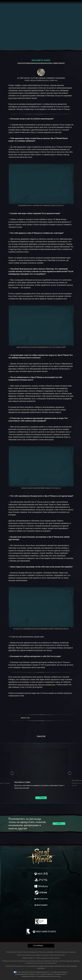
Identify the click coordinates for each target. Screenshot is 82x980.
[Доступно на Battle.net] (41, 905)
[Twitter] (36, 718)
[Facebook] (33, 718)
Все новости (41, 798)
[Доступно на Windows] (41, 886)
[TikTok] (56, 718)
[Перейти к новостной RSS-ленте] (70, 705)
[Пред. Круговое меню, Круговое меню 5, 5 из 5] (12, 773)
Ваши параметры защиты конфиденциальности (34, 972)
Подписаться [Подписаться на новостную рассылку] (59, 824)
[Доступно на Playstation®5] (41, 880)
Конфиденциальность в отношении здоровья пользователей (41, 976)
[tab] (36, 803)
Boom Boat (13, 98)
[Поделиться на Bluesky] (12, 705)
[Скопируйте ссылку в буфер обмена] (28, 705)
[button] (41, 946)
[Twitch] (40, 718)
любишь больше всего (21, 358)
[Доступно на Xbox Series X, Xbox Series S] (41, 874)
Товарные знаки (60, 974)
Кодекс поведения (47, 974)
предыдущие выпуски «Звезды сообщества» (37, 685)
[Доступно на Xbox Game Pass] (41, 899)
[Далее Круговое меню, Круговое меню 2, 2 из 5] (70, 773)
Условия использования (59, 972)
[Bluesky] (59, 718)
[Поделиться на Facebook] (20, 705)
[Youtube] (46, 718)
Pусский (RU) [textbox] (38, 946)
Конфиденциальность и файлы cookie (27, 974)
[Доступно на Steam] (41, 893)
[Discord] (52, 718)
